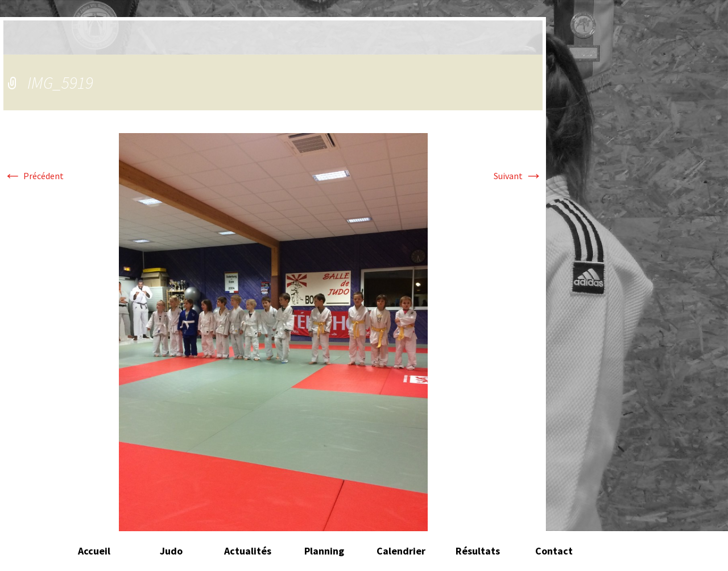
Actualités (248, 551)
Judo (171, 551)
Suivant (518, 176)
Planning (324, 551)
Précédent (34, 176)
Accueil (94, 551)
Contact (554, 551)
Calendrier (401, 551)
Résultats (478, 551)
